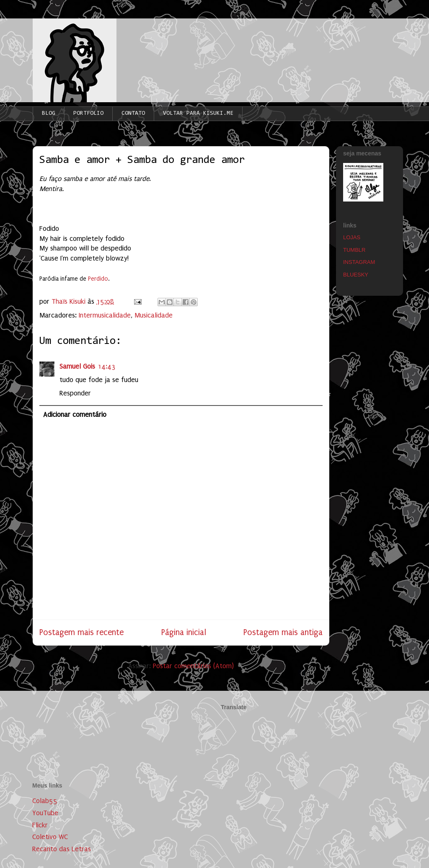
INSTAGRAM (359, 262)
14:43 (106, 366)
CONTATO (133, 114)
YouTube (45, 813)
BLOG (49, 114)
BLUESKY (356, 275)
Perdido (98, 279)
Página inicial (184, 632)
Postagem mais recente (81, 632)
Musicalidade (154, 315)
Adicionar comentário (75, 415)
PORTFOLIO (88, 114)
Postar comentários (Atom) (193, 666)
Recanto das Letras (62, 849)
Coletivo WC (50, 837)
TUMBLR (354, 250)
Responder (75, 393)
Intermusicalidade (105, 315)
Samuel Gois (77, 366)
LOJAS (352, 237)
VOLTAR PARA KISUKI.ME (198, 114)
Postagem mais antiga (283, 632)
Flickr (40, 825)
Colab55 (45, 801)
